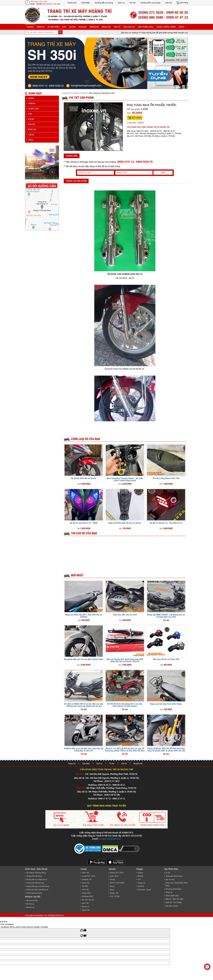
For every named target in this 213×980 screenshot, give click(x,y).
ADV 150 (85, 903)
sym (64, 27)
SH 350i (85, 886)
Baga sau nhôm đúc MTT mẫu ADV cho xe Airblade (84, 616)
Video (181, 27)
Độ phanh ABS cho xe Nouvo (84, 478)
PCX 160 (85, 890)
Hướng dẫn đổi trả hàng (35, 883)
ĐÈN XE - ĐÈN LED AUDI (174, 899)
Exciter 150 (114, 893)
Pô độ (168, 873)
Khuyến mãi (138, 764)
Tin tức (133, 3)
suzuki (72, 27)
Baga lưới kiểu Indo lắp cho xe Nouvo (125, 523)
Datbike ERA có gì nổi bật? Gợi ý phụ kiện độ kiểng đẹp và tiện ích (84, 750)
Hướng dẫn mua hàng (150, 3)
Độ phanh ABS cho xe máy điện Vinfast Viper (84, 659)
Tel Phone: (99, 781)
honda (30, 27)
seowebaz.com (41, 915)
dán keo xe (129, 27)
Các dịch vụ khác (172, 906)
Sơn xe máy (170, 879)
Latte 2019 (114, 876)
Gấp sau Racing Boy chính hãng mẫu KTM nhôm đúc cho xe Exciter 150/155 (125, 660)
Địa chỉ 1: (80, 774)
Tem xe (117, 27)
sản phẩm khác (146, 27)
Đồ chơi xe (30, 904)
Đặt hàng (137, 118)
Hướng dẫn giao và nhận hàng (38, 886)
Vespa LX (141, 883)
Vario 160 (86, 883)
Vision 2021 (86, 893)
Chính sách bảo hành (34, 893)
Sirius (112, 890)
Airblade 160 (87, 879)
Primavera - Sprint (144, 890)
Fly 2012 (141, 886)
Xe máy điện (53, 27)
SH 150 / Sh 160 (88, 900)
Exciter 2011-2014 (117, 873)
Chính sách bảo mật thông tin (37, 890)
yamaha (40, 27)
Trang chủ (72, 3)
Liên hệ (168, 3)
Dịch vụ (121, 3)
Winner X (85, 907)
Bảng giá (106, 27)
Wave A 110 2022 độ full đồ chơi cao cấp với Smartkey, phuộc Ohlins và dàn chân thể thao (125, 750)
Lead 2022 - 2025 (89, 876)
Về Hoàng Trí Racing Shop (36, 873)
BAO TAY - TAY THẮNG (174, 902)
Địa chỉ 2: (81, 788)
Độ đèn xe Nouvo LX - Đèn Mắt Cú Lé (166, 523)
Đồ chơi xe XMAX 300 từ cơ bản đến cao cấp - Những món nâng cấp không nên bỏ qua (84, 705)
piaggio (83, 27)
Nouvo (84, 93)
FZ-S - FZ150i (115, 896)
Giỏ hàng (184, 3)
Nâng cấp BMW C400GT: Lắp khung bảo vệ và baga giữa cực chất (166, 616)
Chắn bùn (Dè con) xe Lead (125, 615)
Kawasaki (94, 27)
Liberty (140, 873)
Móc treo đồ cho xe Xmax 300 (166, 659)
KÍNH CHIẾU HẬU (172, 896)
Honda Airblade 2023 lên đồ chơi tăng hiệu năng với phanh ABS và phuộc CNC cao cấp (166, 750)
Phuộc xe (169, 892)
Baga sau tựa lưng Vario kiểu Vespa (166, 704)
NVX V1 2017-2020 (117, 883)
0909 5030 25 (144, 162)
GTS (139, 879)
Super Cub (86, 910)
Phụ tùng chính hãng (173, 889)
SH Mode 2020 (88, 896)
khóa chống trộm (166, 27)
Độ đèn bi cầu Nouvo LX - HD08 (84, 523)
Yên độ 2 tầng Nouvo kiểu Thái (166, 478)
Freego (113, 879)
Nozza (112, 886)
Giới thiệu (86, 3)
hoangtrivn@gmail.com (110, 839)
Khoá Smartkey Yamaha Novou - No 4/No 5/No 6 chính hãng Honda (125, 479)
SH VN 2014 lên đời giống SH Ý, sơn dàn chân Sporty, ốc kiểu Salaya (125, 705)
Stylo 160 (86, 873)
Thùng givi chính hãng (174, 876)
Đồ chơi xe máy (32, 900)
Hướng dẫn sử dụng (104, 3)
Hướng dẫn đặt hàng (34, 876)
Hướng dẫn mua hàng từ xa (37, 879)
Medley (141, 876)
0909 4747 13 (126, 162)
